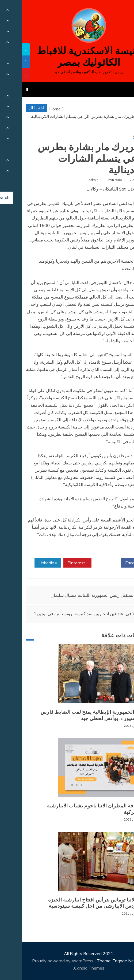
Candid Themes (68, 968)
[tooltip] (4, 49)
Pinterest (56, 563)
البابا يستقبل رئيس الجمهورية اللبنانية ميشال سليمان (75, 595)
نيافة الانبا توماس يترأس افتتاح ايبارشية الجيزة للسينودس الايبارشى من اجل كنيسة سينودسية (76, 903)
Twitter (85, 563)
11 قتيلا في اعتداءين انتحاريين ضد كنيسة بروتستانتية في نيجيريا (69, 614)
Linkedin (26, 563)
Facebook (114, 563)
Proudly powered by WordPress (42, 961)
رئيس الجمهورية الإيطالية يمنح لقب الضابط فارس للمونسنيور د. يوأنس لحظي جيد (72, 715)
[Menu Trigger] (120, 11)
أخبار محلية (119, 136)
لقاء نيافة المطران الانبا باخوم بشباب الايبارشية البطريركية (76, 809)
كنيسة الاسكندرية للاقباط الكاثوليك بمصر (67, 57)
